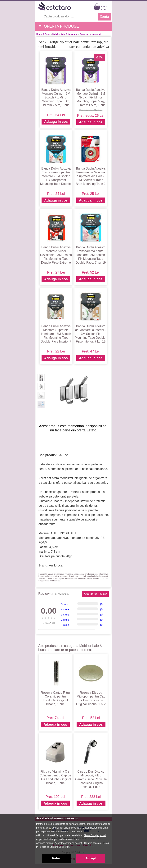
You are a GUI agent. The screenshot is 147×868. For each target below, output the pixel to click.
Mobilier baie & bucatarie (65, 34)
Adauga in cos (56, 122)
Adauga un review (95, 594)
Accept (91, 858)
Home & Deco (43, 34)
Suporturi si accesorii (90, 34)
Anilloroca (56, 565)
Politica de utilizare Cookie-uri (54, 847)
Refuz (56, 858)
